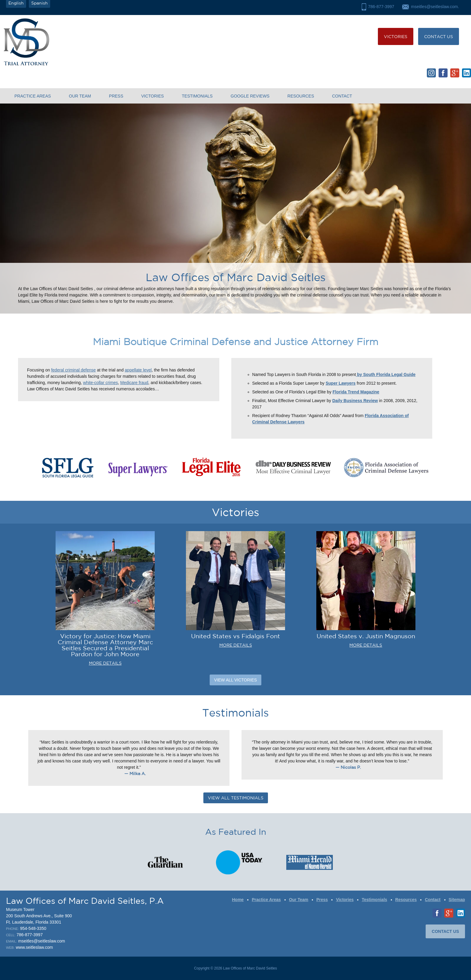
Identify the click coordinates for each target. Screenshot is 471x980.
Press (116, 96)
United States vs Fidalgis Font (235, 636)
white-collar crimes (101, 383)
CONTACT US (439, 37)
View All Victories (235, 680)
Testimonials (197, 96)
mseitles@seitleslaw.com (42, 941)
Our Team (80, 96)
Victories (396, 37)
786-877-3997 (381, 7)
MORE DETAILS (105, 663)
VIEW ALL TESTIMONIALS (236, 798)
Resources (301, 96)
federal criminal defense (73, 370)
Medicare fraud (134, 383)
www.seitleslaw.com (34, 947)
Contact (342, 96)
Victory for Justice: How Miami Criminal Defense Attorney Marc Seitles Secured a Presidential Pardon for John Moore (105, 645)
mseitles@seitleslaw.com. (435, 7)
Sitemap (457, 900)
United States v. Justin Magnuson (366, 636)
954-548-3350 (33, 928)
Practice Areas (33, 96)
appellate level (138, 370)
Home (238, 900)
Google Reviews (250, 96)
